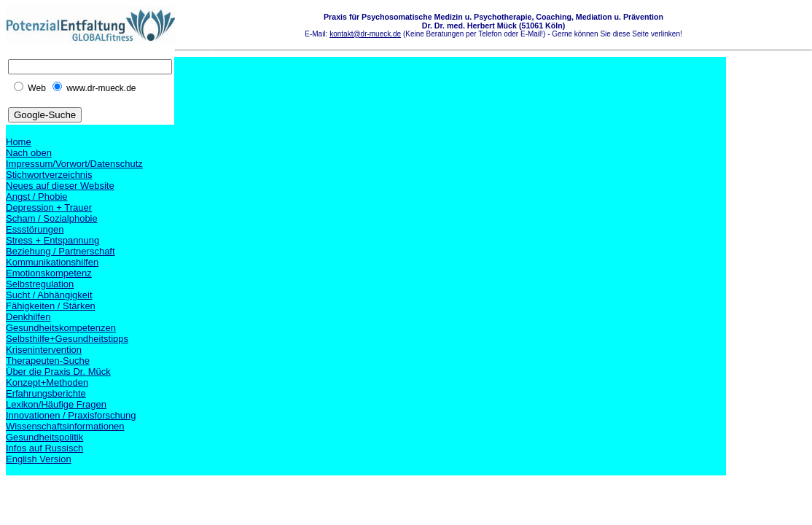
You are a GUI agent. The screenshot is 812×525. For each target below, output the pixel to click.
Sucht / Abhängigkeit (49, 295)
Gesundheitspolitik (44, 437)
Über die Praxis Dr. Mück (58, 372)
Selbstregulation (40, 284)
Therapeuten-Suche (48, 361)
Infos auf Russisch (44, 448)
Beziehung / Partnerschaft (60, 251)
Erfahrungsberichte (46, 393)
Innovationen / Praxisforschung (71, 415)
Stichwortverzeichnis (49, 175)
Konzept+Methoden (47, 382)
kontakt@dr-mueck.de (365, 34)
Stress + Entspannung (52, 240)
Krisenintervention (44, 350)
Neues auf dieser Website (60, 186)
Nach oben (29, 153)
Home (19, 142)
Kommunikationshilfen (52, 262)
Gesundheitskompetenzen (61, 328)
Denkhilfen (28, 317)
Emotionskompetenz (49, 273)
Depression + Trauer (49, 207)
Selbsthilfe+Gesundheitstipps (67, 339)
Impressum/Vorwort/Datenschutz (74, 164)
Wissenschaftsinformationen (65, 426)
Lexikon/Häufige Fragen (56, 404)
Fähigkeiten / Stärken (51, 306)
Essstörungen (35, 229)
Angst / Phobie (37, 197)
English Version (39, 459)
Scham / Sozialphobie (52, 218)
